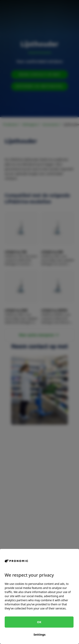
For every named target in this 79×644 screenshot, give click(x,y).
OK (39, 622)
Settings (40, 634)
